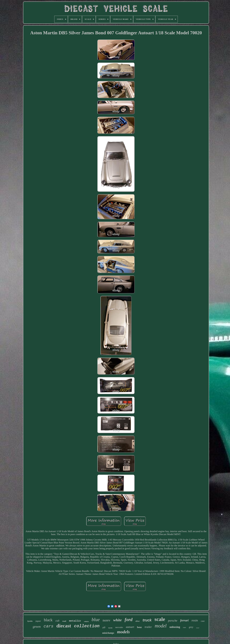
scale (160, 619)
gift (104, 627)
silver (138, 621)
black (48, 620)
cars (48, 626)
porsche (173, 621)
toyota (110, 628)
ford (129, 620)
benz (139, 627)
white (117, 620)
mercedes (119, 627)
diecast (64, 626)
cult (57, 621)
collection (87, 626)
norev (106, 620)
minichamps (108, 633)
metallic (75, 621)
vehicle (86, 621)
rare (185, 627)
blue (96, 620)
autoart (130, 627)
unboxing (175, 627)
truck (147, 620)
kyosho (30, 621)
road (64, 621)
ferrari (184, 620)
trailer (148, 627)
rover (198, 628)
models (123, 632)
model (161, 626)
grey (191, 627)
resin (195, 620)
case (203, 621)
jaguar (38, 621)
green (37, 627)
